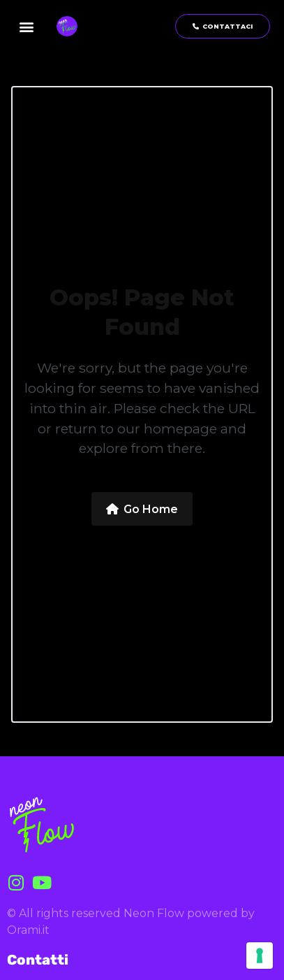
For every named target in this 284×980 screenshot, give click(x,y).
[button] (27, 26)
